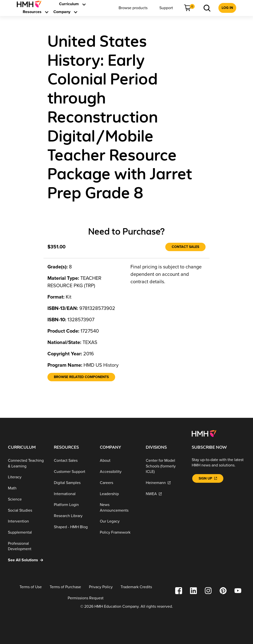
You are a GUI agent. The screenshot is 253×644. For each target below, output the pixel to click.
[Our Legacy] (119, 521)
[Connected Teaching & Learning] (27, 463)
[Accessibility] (119, 472)
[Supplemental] (27, 533)
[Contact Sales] (185, 247)
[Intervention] (27, 521)
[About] (119, 461)
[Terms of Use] (31, 587)
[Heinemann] (165, 483)
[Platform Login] (73, 505)
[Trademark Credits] (136, 587)
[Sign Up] (208, 478)
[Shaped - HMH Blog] (73, 527)
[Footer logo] (204, 433)
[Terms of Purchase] (65, 587)
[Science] (27, 499)
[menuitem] (31, 4)
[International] (73, 494)
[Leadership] (119, 494)
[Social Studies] (27, 510)
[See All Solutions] (27, 560)
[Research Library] (73, 516)
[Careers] (119, 483)
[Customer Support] (73, 472)
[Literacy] (27, 477)
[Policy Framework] (119, 533)
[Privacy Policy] (101, 587)
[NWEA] (165, 494)
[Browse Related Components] (81, 377)
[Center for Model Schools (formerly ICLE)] (165, 466)
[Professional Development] (27, 546)
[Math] (27, 488)
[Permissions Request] (86, 598)
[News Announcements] (119, 508)
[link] (31, 4)
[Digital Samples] (73, 483)
